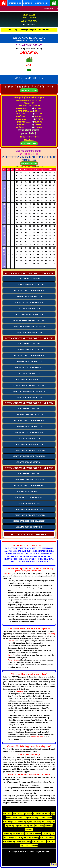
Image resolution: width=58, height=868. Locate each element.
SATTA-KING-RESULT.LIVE (29, 38)
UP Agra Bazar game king (28, 838)
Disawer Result (46, 818)
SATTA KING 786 (15, 3)
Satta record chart (37, 737)
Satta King (7, 573)
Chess (10, 655)
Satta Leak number (33, 834)
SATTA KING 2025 (41, 3)
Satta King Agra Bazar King (29, 822)
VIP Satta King (9, 841)
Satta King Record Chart (14, 834)
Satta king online (39, 841)
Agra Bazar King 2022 (24, 826)
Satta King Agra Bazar (23, 814)
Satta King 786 (48, 834)
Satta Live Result (47, 838)
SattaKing (20, 691)
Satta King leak (10, 838)
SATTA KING (28, 3)
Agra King (10, 826)
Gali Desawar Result (41, 814)
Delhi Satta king (31, 845)
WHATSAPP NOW (29, 163)
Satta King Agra (10, 822)
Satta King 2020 (48, 822)
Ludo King (11, 641)
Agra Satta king (32, 818)
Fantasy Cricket (13, 660)
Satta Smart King (24, 841)
